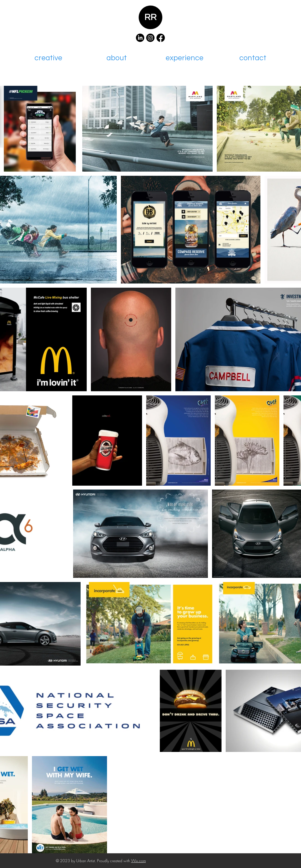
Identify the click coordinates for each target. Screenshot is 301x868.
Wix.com (139, 861)
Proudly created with (114, 861)
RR (150, 17)
